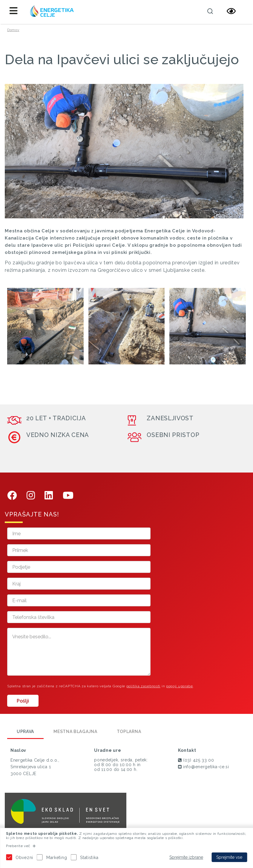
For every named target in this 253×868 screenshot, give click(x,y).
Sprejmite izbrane (186, 857)
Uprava (25, 731)
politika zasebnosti (143, 686)
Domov (13, 30)
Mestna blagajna (75, 731)
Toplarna (129, 731)
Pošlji (23, 701)
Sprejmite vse (229, 857)
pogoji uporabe (180, 686)
